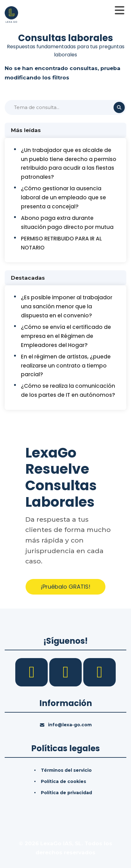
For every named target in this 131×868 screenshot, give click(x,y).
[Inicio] (11, 14)
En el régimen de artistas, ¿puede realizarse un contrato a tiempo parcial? (66, 366)
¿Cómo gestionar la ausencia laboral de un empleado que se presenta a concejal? (63, 197)
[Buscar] (65, 107)
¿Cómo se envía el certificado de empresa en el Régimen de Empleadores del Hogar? (66, 336)
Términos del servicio (66, 770)
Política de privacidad (66, 793)
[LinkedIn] (66, 672)
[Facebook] (32, 672)
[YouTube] (99, 672)
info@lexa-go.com (70, 725)
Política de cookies (63, 781)
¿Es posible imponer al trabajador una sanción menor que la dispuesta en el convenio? (67, 306)
